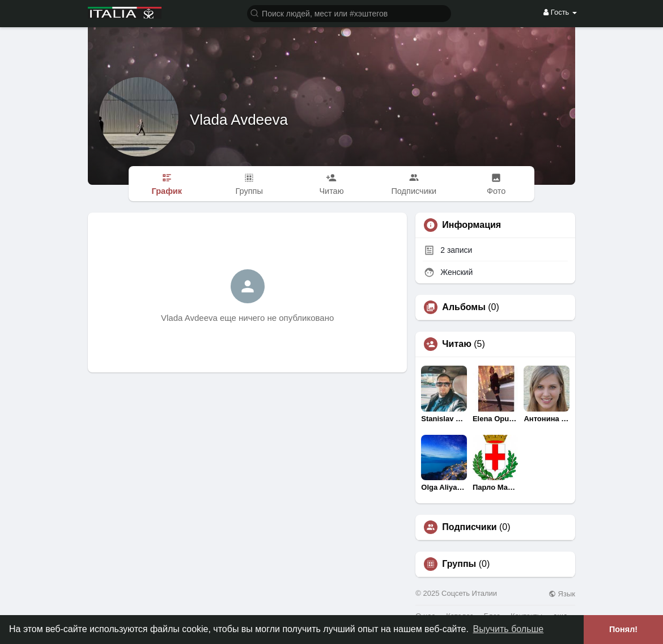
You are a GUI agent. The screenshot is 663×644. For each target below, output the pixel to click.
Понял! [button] (623, 629)
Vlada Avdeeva (239, 120)
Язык (562, 594)
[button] (349, 13)
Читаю (456, 344)
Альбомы (464, 307)
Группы (459, 564)
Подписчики (469, 527)
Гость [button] (560, 12)
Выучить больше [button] (509, 629)
